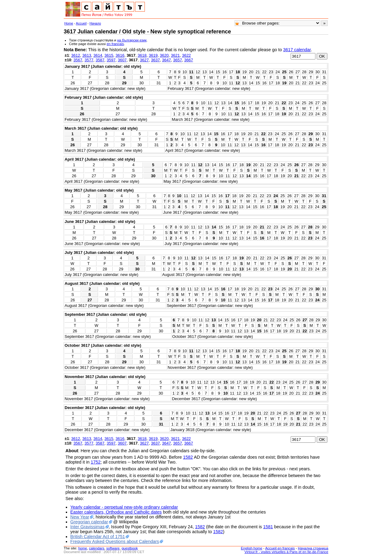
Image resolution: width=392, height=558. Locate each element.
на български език (132, 40)
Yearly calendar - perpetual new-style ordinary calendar (124, 507)
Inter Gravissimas (88, 527)
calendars (97, 548)
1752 (96, 462)
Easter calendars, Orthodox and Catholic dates (116, 512)
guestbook (130, 548)
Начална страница (313, 548)
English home (252, 548)
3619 (153, 55)
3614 (98, 55)
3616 (120, 55)
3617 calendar (297, 50)
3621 (175, 55)
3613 (87, 55)
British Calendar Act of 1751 (98, 537)
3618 (142, 55)
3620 (164, 55)
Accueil (81, 23)
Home (69, 23)
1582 (188, 457)
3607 (122, 60)
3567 (78, 60)
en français (115, 44)
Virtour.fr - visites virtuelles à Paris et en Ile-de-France (286, 552)
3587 (100, 60)
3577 (89, 60)
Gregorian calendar (89, 522)
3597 (111, 60)
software (113, 548)
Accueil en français (280, 548)
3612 (76, 55)
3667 (188, 60)
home (83, 548)
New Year (80, 517)
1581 (268, 527)
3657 (177, 60)
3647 (166, 60)
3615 (109, 55)
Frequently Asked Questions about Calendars (115, 541)
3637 (155, 60)
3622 (186, 55)
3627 (144, 60)
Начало (95, 23)
